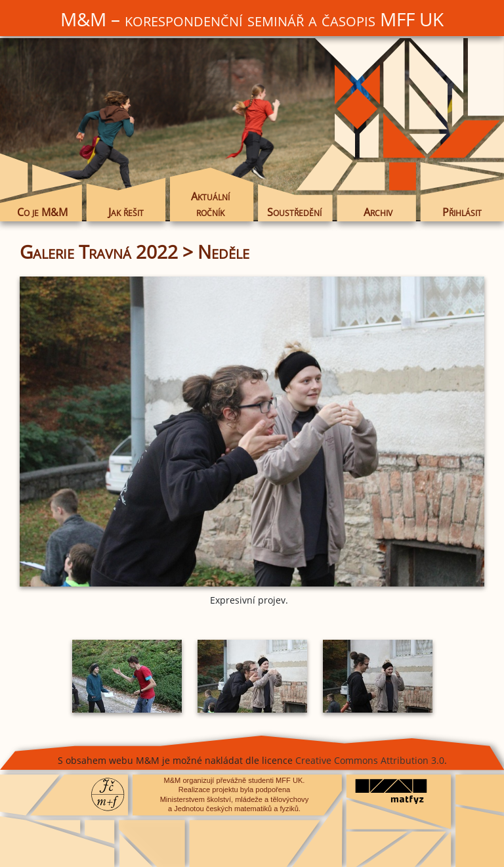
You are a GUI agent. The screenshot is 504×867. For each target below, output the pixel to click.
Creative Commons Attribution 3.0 (370, 760)
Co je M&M (42, 212)
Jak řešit (126, 212)
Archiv (378, 212)
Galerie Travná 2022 (99, 252)
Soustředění (294, 212)
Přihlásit (462, 212)
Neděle (223, 252)
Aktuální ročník (210, 204)
